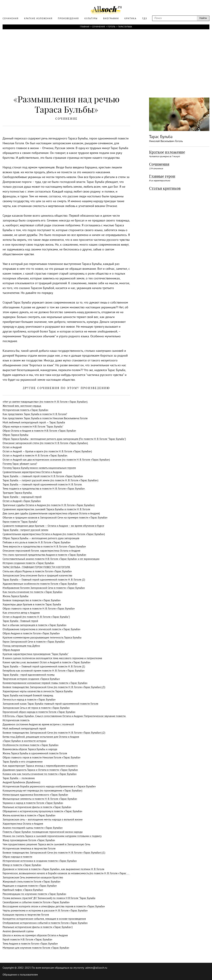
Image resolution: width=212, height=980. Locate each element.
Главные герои (162, 176)
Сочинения (98, 27)
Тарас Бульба (125, 27)
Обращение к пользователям (20, 975)
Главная (85, 27)
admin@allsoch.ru (96, 968)
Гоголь (111, 27)
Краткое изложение (167, 152)
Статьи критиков (165, 188)
